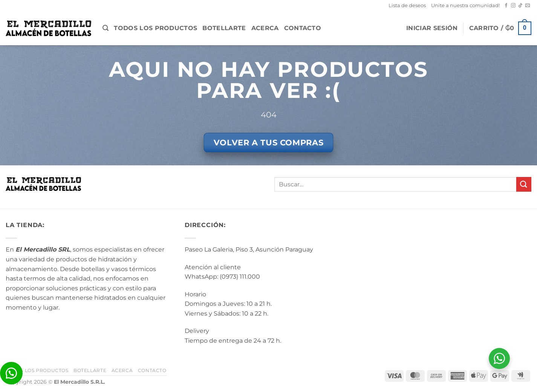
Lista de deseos (407, 5)
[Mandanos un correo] (528, 6)
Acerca (265, 28)
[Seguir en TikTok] (520, 6)
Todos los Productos (155, 28)
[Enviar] (524, 184)
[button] (106, 28)
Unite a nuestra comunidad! (465, 5)
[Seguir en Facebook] (506, 6)
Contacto (303, 28)
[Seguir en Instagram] (513, 6)
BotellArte (224, 28)
